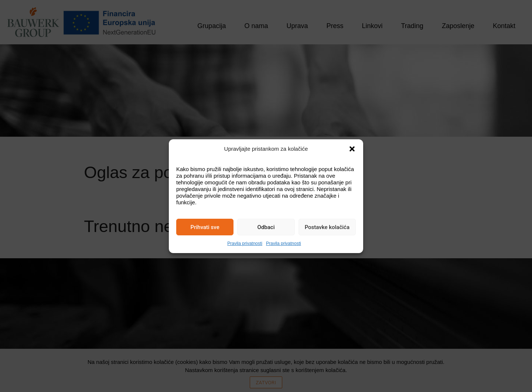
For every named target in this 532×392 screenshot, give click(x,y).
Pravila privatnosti (245, 243)
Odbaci (266, 227)
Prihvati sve (205, 227)
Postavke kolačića (327, 227)
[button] (352, 149)
